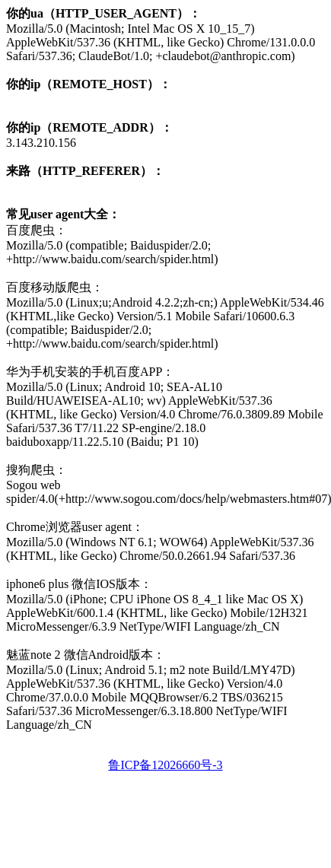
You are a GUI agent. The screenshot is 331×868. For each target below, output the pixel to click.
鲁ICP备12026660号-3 (165, 765)
